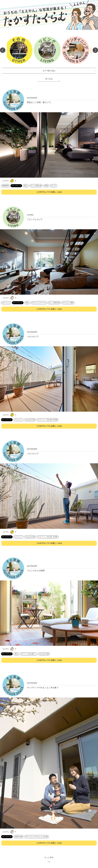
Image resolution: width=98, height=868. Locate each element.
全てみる (49, 79)
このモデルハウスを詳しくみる (49, 192)
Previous (3, 50)
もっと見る (49, 857)
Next (95, 50)
